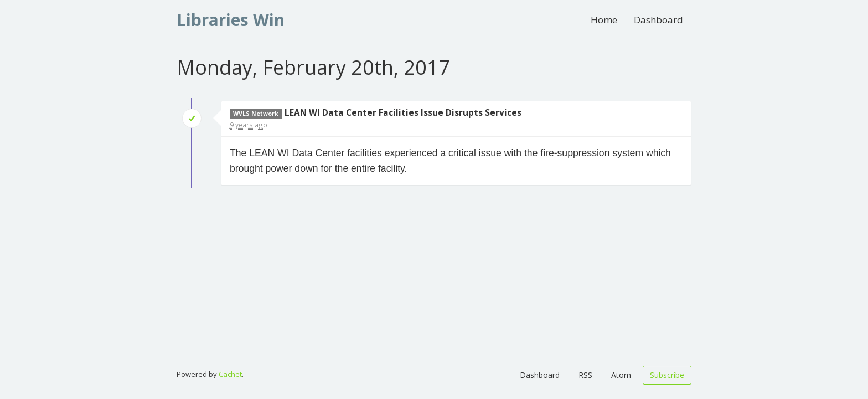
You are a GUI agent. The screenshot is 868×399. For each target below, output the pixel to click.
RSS (585, 375)
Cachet (230, 374)
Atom (621, 375)
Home (604, 20)
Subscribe (667, 375)
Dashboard (658, 20)
